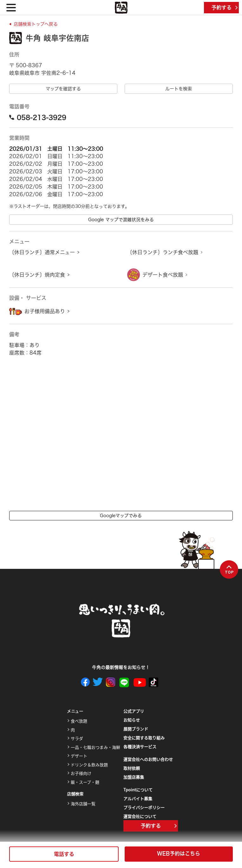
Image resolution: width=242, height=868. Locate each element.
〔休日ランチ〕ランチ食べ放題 (163, 252)
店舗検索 (75, 794)
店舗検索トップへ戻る (36, 24)
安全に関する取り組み (144, 738)
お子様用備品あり (45, 311)
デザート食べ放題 (163, 275)
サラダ (77, 738)
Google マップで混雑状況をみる (121, 220)
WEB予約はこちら (179, 853)
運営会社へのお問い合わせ (148, 759)
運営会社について (140, 816)
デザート (79, 756)
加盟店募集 (134, 777)
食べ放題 (79, 721)
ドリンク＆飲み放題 (89, 765)
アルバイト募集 (138, 798)
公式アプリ (134, 711)
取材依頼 (132, 768)
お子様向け (81, 773)
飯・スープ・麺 (85, 782)
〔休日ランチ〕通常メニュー (42, 252)
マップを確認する (63, 89)
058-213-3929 (38, 117)
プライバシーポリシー (144, 807)
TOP (229, 570)
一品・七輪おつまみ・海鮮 (95, 747)
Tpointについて (138, 790)
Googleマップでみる (121, 516)
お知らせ (132, 720)
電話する (64, 854)
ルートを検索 (179, 89)
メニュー (75, 711)
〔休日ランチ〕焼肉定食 (37, 275)
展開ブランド (136, 729)
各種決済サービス (140, 746)
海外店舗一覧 (83, 804)
